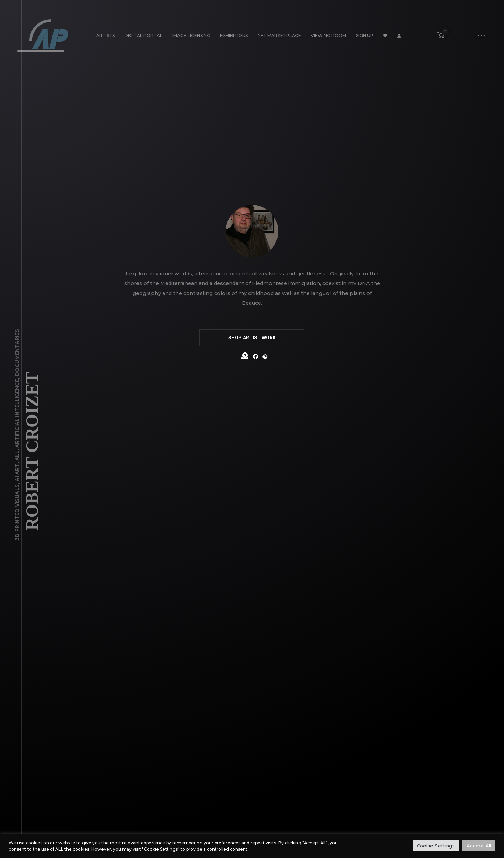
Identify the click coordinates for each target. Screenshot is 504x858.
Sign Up (365, 36)
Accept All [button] (479, 846)
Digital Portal (143, 36)
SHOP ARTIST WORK (252, 338)
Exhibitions (234, 36)
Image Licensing (191, 36)
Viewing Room (328, 36)
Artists (106, 36)
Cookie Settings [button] (436, 846)
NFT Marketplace (279, 36)
